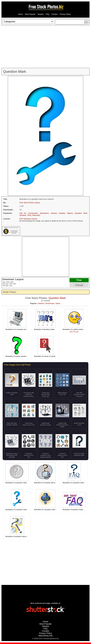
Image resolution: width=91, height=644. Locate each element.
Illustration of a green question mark (18, 356)
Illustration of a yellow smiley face (75, 329)
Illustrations (44, 213)
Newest (40, 14)
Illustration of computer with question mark (49, 483)
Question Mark (81, 213)
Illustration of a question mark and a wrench (21, 510)
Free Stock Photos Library (30, 203)
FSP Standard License (28, 219)
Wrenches (36, 215)
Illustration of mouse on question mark (48, 356)
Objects (70, 213)
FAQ (47, 14)
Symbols (23, 215)
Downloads (50, 303)
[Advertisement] (45, 47)
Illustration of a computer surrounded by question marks (25, 329)
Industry (54, 213)
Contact (54, 14)
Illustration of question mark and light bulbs (21, 536)
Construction (33, 213)
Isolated (62, 213)
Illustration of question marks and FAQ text (49, 329)
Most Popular (30, 14)
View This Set (74, 332)
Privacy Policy (65, 14)
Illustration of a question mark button (18, 483)
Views (58, 303)
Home (20, 14)
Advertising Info (46, 636)
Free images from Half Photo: (18, 365)
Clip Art (23, 213)
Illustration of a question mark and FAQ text (50, 510)
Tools (29, 215)
